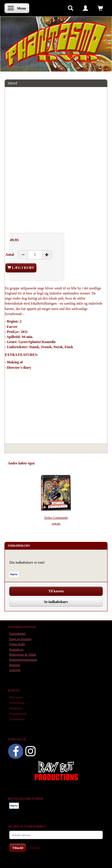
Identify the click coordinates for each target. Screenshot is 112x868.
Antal (10, 255)
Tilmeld (18, 848)
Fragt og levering (20, 639)
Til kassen (56, 591)
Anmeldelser (93, 463)
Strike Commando (56, 517)
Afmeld (35, 848)
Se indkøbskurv (56, 602)
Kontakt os (16, 649)
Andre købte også (21, 463)
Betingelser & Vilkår (23, 654)
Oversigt (15, 670)
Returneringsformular (23, 659)
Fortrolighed (17, 633)
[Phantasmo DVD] (56, 44)
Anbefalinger (50, 463)
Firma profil (17, 644)
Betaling (15, 665)
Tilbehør (72, 463)
